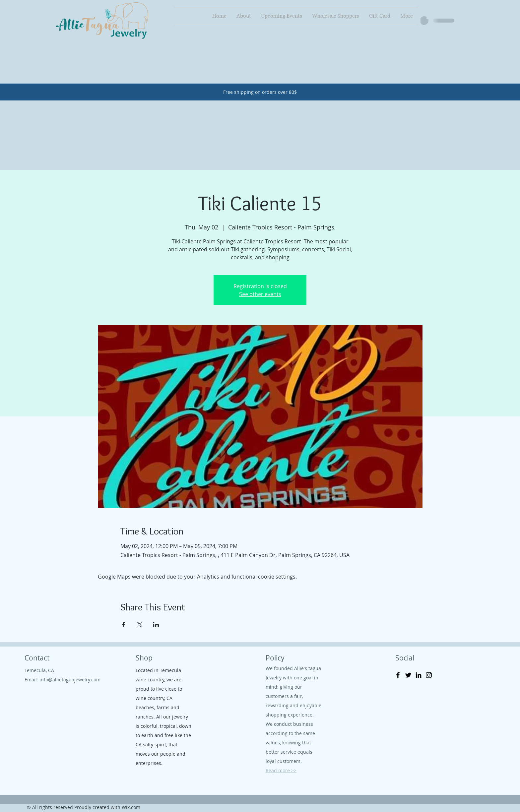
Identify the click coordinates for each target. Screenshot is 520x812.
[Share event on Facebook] (124, 625)
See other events (260, 294)
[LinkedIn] (419, 675)
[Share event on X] (140, 625)
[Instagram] (429, 675)
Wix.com (131, 807)
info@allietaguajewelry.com (70, 680)
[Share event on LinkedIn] (156, 625)
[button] (429, 15)
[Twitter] (408, 675)
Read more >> (281, 770)
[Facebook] (398, 675)
